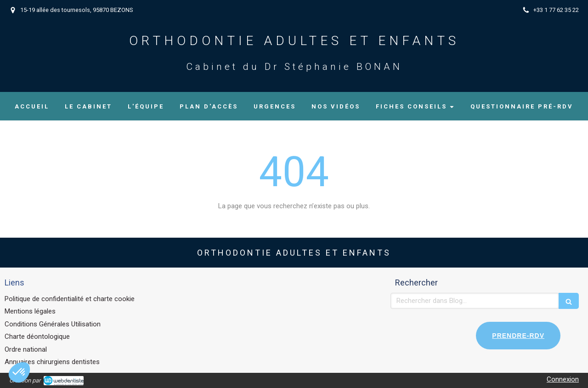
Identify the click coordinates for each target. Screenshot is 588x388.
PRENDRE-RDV (518, 336)
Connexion (563, 379)
